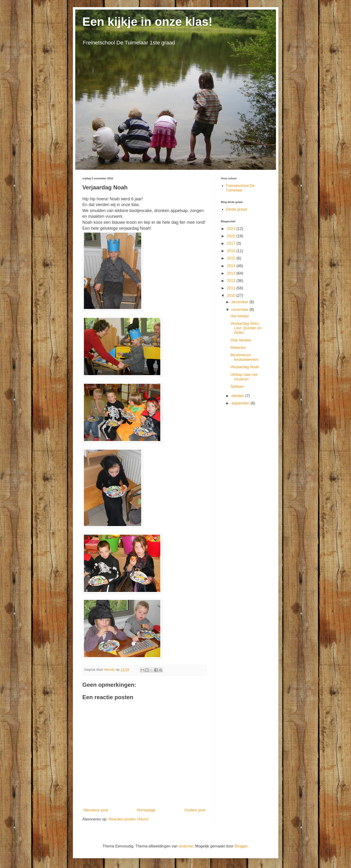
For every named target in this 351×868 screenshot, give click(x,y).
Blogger (241, 846)
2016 (232, 251)
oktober (238, 396)
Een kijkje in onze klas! (148, 22)
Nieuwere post (96, 810)
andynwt (186, 846)
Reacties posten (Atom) (128, 819)
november (240, 310)
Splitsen (237, 386)
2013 (232, 273)
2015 (232, 258)
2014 (232, 266)
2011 (232, 288)
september (241, 403)
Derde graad (236, 209)
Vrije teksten (241, 340)
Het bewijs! (240, 316)
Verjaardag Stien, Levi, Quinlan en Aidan (246, 328)
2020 (232, 236)
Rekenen (238, 348)
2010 (232, 296)
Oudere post (195, 810)
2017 (232, 243)
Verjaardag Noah (245, 367)
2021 (232, 229)
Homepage (146, 810)
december (240, 302)
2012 (232, 281)
